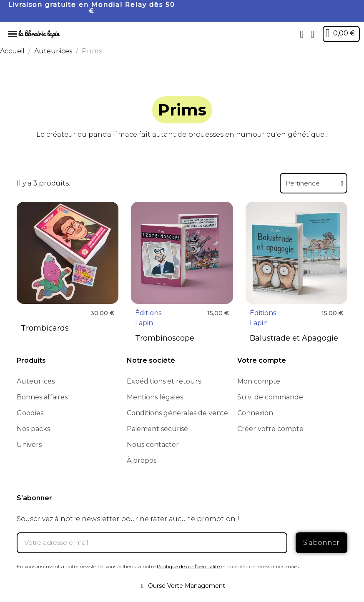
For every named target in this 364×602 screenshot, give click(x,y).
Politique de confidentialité (188, 566)
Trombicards (45, 328)
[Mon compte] (313, 34)
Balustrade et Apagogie (294, 338)
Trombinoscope (165, 338)
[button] (302, 34)
